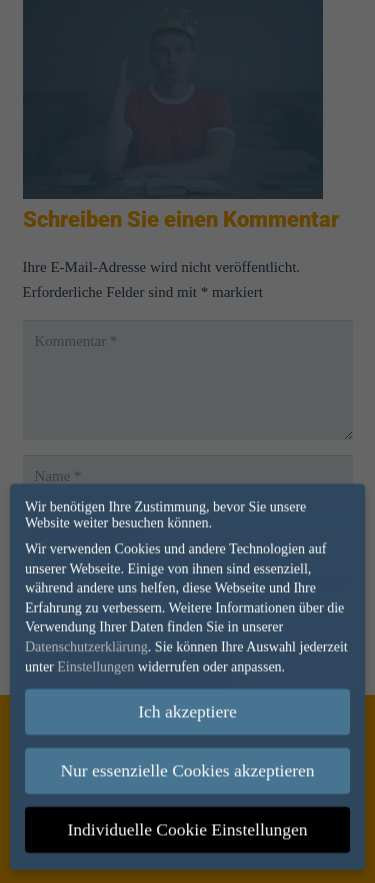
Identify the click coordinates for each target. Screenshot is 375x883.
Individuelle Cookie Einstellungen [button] (187, 821)
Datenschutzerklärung (86, 638)
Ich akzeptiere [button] (187, 703)
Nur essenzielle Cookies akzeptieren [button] (187, 762)
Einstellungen (95, 657)
